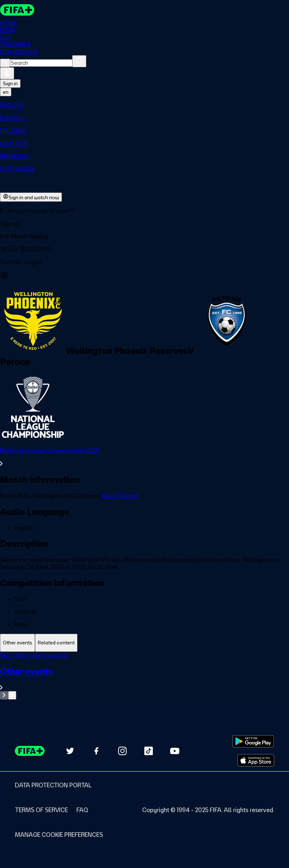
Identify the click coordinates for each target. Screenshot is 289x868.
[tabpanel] (144, 676)
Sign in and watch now (31, 197)
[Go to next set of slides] (12, 695)
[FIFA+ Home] (17, 10)
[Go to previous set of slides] (4, 695)
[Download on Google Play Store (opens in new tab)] (253, 741)
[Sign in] (7, 73)
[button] (144, 224)
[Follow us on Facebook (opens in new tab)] (96, 751)
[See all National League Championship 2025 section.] (144, 457)
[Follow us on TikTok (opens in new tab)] (149, 751)
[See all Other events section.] (144, 679)
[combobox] (41, 63)
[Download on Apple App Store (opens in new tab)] (256, 760)
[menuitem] (144, 105)
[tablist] (144, 643)
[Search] (79, 61)
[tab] (18, 643)
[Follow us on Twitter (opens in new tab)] (70, 751)
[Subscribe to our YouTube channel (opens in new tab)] (175, 751)
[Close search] (5, 63)
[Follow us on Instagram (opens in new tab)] (122, 751)
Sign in (10, 84)
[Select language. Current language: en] (6, 92)
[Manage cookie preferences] (59, 835)
